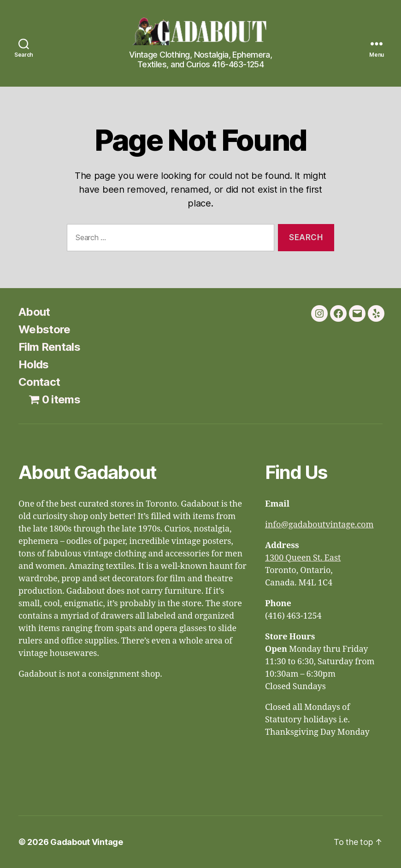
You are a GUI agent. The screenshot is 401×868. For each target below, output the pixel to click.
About (34, 312)
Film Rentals (49, 347)
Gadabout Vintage (87, 842)
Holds (34, 364)
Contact (39, 382)
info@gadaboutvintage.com (319, 525)
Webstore (44, 329)
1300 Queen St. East (303, 558)
